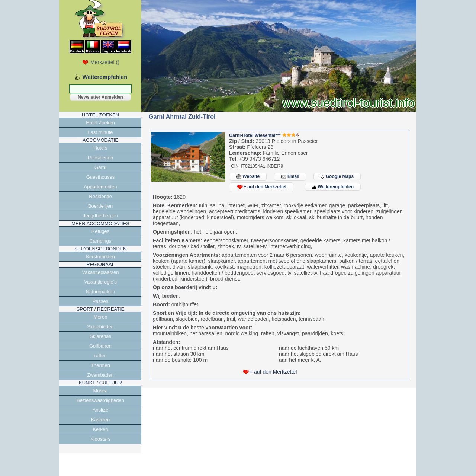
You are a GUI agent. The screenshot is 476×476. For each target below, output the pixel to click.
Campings (101, 241)
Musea (100, 391)
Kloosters (100, 439)
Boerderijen (101, 206)
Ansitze (101, 410)
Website (248, 177)
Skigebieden (100, 327)
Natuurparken (101, 292)
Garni (100, 167)
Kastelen (101, 420)
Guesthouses (101, 177)
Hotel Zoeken (100, 123)
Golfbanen (100, 346)
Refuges (100, 231)
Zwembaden (100, 375)
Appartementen (101, 187)
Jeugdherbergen (101, 216)
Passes (101, 301)
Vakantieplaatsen (101, 272)
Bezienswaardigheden (100, 400)
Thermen (100, 365)
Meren (101, 317)
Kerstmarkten (100, 257)
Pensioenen (101, 158)
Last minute (100, 132)
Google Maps (337, 176)
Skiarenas (100, 336)
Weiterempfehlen (333, 187)
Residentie (100, 196)
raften (100, 356)
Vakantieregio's (100, 282)
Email (290, 177)
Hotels (101, 148)
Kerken (100, 429)
